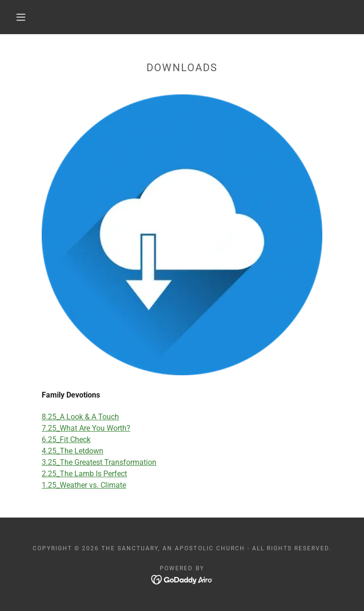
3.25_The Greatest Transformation (99, 462)
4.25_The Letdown (73, 451)
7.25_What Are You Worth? (86, 428)
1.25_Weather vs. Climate (84, 485)
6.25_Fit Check (66, 440)
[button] (21, 17)
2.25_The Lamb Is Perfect (84, 474)
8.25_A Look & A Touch (80, 417)
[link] (182, 579)
